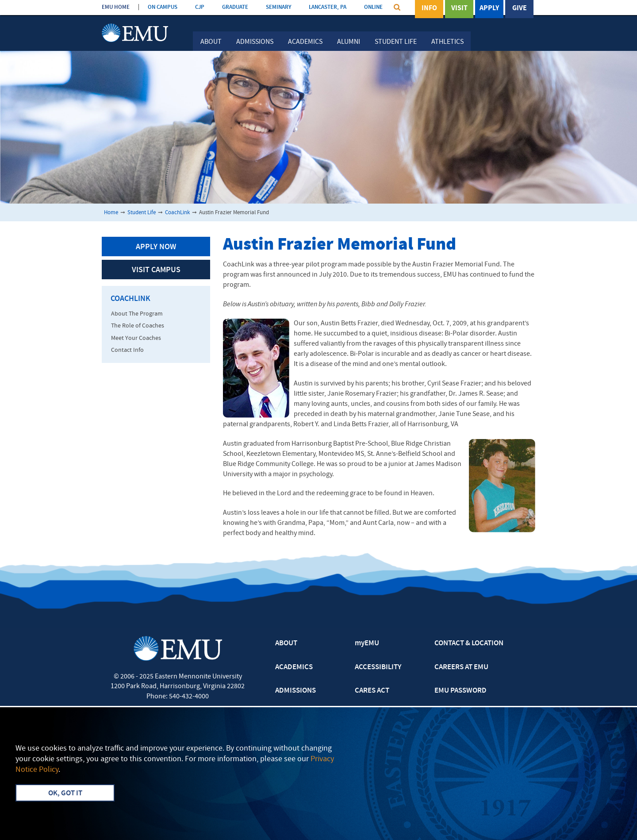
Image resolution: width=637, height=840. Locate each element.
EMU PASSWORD (460, 691)
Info (429, 8)
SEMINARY (278, 7)
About (211, 42)
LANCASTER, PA (328, 7)
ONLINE (373, 7)
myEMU (367, 643)
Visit (459, 8)
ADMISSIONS (295, 691)
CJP (200, 7)
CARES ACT (372, 691)
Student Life (396, 42)
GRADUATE (235, 7)
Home (111, 213)
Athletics (447, 42)
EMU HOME (116, 7)
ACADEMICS (294, 667)
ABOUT (286, 643)
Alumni (349, 42)
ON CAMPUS (163, 7)
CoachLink (177, 213)
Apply (489, 8)
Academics (305, 42)
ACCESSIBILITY (378, 667)
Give (520, 8)
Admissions (255, 42)
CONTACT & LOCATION (469, 643)
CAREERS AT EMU (461, 667)
